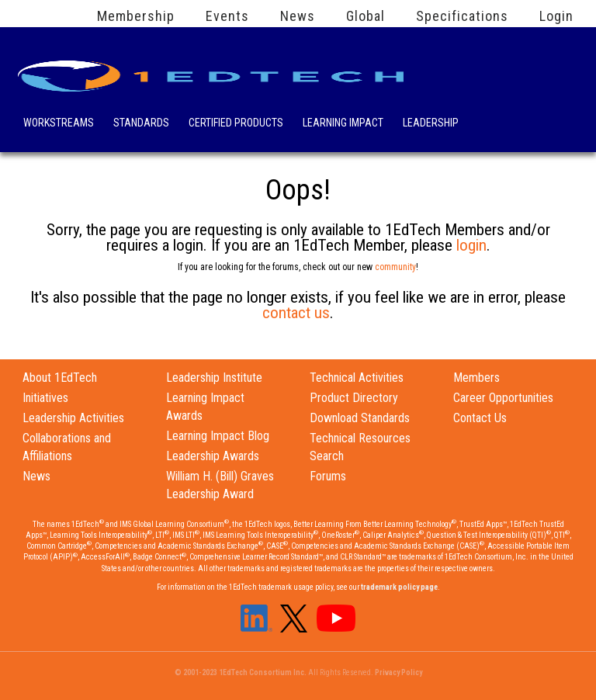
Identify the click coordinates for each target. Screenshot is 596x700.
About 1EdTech (60, 378)
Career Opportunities (503, 398)
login (471, 245)
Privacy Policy (398, 672)
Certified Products (236, 124)
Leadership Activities (73, 418)
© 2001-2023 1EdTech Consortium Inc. (241, 672)
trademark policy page (399, 587)
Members (476, 378)
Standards (141, 124)
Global (366, 16)
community (395, 267)
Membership (136, 16)
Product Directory (354, 398)
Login (556, 16)
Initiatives (45, 398)
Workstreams (59, 124)
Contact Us (480, 418)
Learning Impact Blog (218, 436)
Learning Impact (343, 124)
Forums (328, 476)
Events (227, 16)
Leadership (431, 124)
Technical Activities (357, 378)
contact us (296, 313)
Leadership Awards (213, 456)
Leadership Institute (214, 378)
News (298, 16)
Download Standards (360, 418)
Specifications (462, 16)
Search (492, 120)
